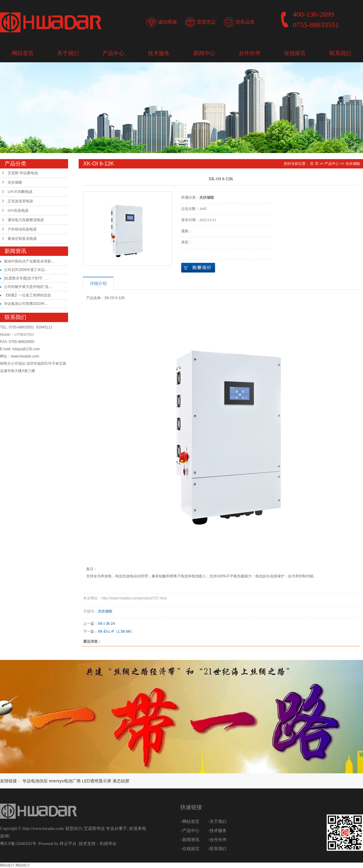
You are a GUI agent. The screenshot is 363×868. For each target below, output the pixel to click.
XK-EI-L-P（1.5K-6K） (116, 631)
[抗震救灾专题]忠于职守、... (26, 278)
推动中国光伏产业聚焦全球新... (29, 261)
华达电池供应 (35, 781)
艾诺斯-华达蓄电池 (23, 173)
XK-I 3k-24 (106, 624)
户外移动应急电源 (22, 229)
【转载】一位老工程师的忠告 (28, 295)
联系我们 (340, 53)
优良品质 (245, 22)
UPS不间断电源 (20, 192)
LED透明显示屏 (97, 781)
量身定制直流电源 (22, 239)
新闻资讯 (191, 840)
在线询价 (198, 268)
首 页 (314, 164)
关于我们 (68, 53)
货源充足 (206, 22)
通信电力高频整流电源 (26, 220)
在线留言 (295, 53)
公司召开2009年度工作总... (26, 270)
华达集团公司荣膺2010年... (26, 304)
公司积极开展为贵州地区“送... (28, 287)
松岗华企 (108, 844)
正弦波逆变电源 (20, 201)
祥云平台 (68, 844)
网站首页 (23, 53)
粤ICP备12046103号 (18, 844)
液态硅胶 (121, 781)
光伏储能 (15, 182)
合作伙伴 (250, 53)
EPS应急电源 (18, 210)
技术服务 (159, 53)
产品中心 (113, 53)
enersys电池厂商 (65, 781)
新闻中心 (204, 53)
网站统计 (7, 865)
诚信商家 (168, 22)
